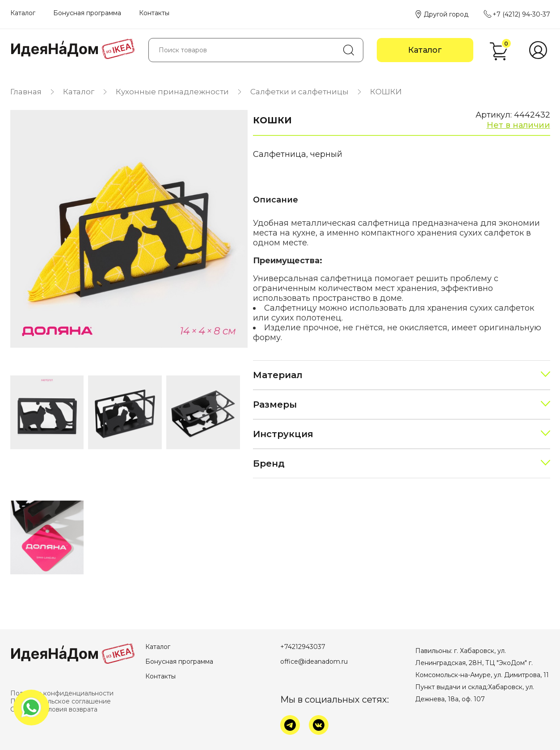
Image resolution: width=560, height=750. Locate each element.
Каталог (23, 13)
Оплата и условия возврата (54, 709)
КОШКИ (386, 92)
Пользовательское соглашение (61, 701)
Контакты (154, 13)
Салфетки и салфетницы (299, 92)
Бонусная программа (87, 13)
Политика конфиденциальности (62, 693)
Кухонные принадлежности (172, 92)
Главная (26, 92)
